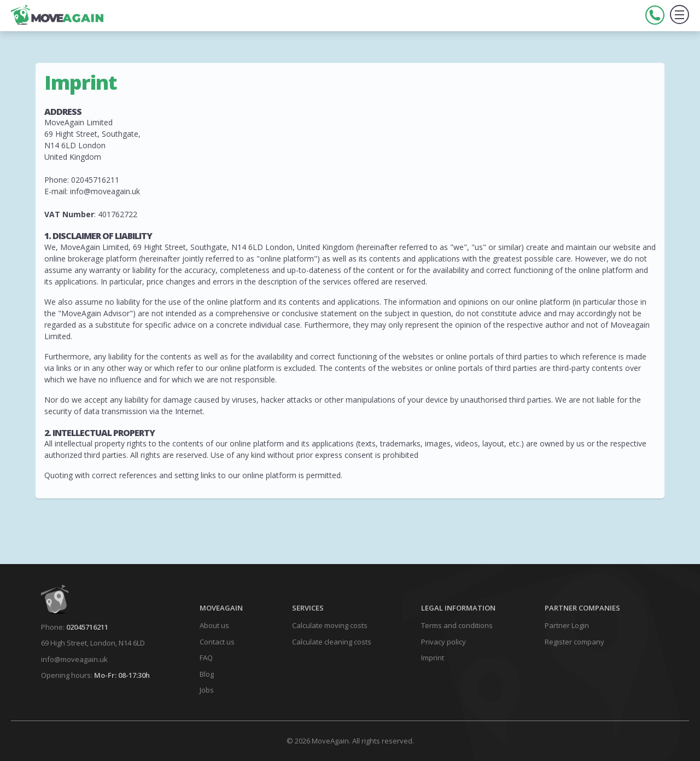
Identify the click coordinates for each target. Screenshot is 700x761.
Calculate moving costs (330, 625)
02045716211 (87, 627)
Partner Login (567, 625)
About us (214, 625)
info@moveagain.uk (74, 659)
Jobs (207, 690)
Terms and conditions (457, 625)
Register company (574, 642)
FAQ (206, 658)
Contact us (217, 642)
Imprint (433, 658)
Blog (207, 674)
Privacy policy (444, 642)
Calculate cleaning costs (332, 642)
